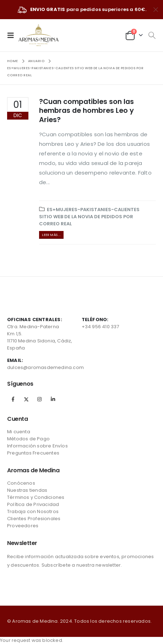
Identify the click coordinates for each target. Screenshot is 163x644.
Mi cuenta (19, 432)
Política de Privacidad (33, 504)
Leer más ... (51, 235)
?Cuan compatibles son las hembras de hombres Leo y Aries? (86, 111)
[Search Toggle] (152, 35)
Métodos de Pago (28, 439)
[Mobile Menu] (13, 35)
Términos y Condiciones (36, 497)
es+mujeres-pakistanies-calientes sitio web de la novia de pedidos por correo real (89, 217)
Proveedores (23, 526)
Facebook (13, 399)
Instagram (39, 399)
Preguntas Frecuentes (33, 453)
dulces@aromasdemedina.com (45, 367)
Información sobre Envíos (37, 446)
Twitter (26, 399)
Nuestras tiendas (27, 490)
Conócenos (21, 483)
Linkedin (53, 399)
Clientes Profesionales (34, 519)
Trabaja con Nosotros (33, 511)
